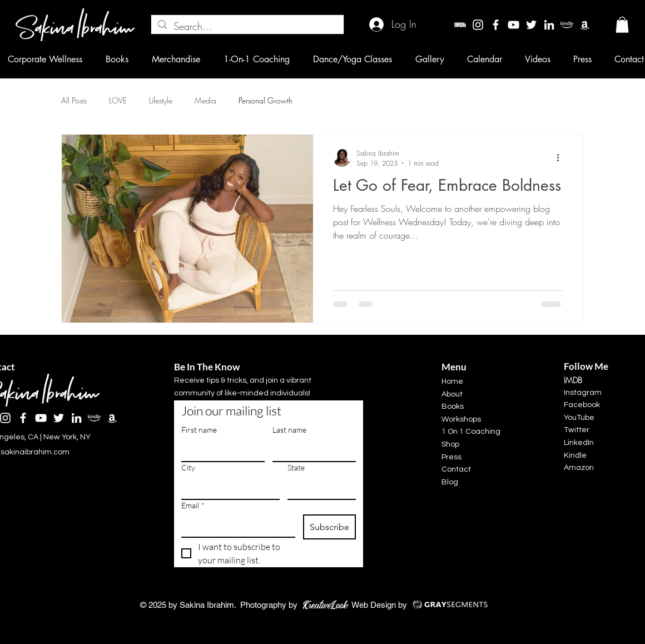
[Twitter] (531, 25)
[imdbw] (460, 25)
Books (453, 407)
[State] (318, 488)
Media (205, 100)
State (296, 467)
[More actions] (562, 158)
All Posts (74, 100)
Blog (450, 482)
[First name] (220, 450)
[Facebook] (496, 25)
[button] (622, 25)
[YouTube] (513, 25)
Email (193, 505)
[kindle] (567, 25)
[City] (227, 488)
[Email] (235, 526)
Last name (289, 430)
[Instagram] (478, 25)
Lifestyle (161, 100)
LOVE (118, 100)
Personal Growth (266, 100)
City (188, 467)
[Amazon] (585, 25)
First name (199, 430)
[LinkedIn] (549, 25)
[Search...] (247, 26)
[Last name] (311, 450)
